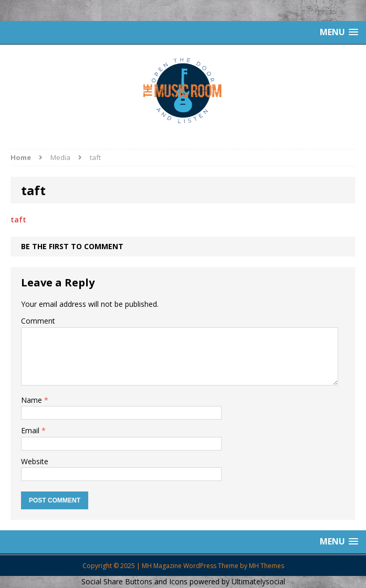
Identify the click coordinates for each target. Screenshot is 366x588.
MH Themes (266, 566)
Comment (38, 321)
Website (35, 461)
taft (18, 220)
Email (31, 430)
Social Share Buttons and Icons (134, 581)
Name (33, 400)
